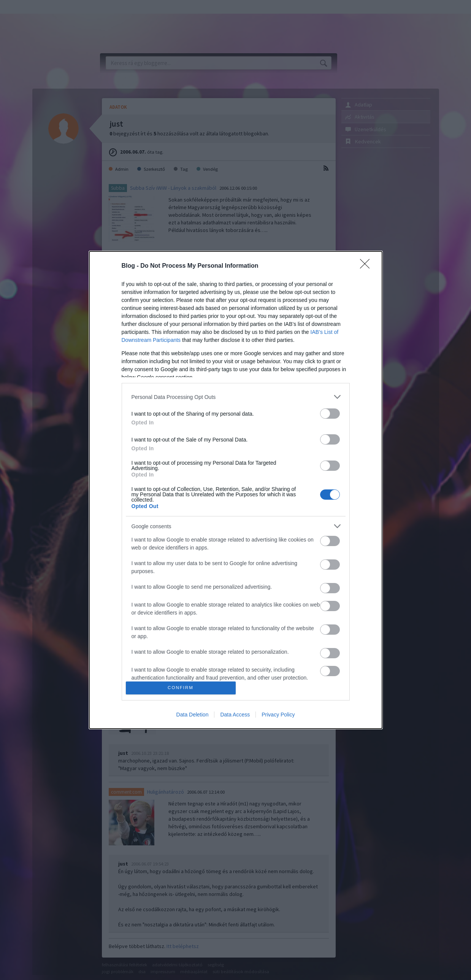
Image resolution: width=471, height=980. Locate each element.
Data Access (235, 715)
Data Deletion (193, 715)
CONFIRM (181, 688)
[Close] (367, 266)
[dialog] (236, 490)
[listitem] (236, 397)
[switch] (330, 414)
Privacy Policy (278, 715)
